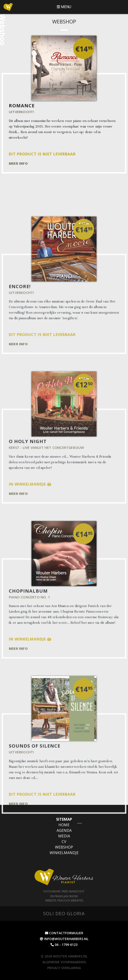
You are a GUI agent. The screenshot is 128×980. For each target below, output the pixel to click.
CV (64, 842)
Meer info (18, 163)
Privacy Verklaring (64, 968)
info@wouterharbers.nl (64, 939)
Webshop (64, 847)
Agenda (64, 830)
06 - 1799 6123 (64, 945)
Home (64, 825)
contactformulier (64, 933)
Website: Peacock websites (64, 900)
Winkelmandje (64, 853)
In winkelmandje (30, 527)
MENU (64, 7)
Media (64, 836)
